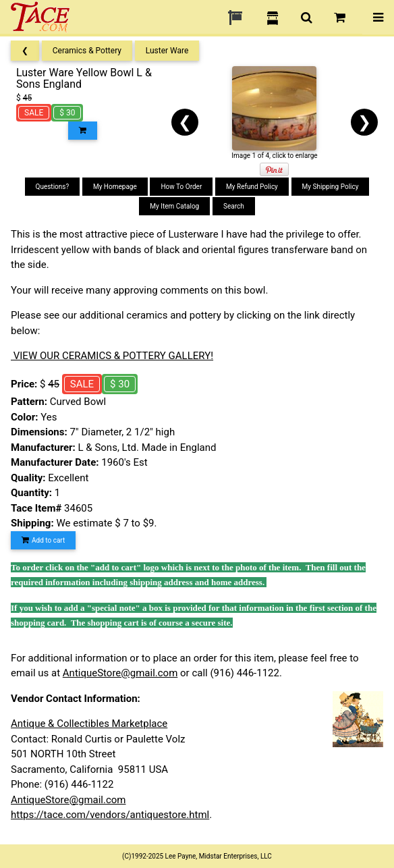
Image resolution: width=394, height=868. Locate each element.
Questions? (53, 187)
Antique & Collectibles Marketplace (89, 724)
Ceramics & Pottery (87, 51)
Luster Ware (167, 51)
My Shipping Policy (331, 187)
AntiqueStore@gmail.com (120, 673)
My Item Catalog (174, 206)
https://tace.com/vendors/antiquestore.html (110, 815)
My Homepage (115, 187)
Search (234, 206)
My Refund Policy (252, 187)
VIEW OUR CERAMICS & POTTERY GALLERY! (112, 356)
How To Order (181, 187)
